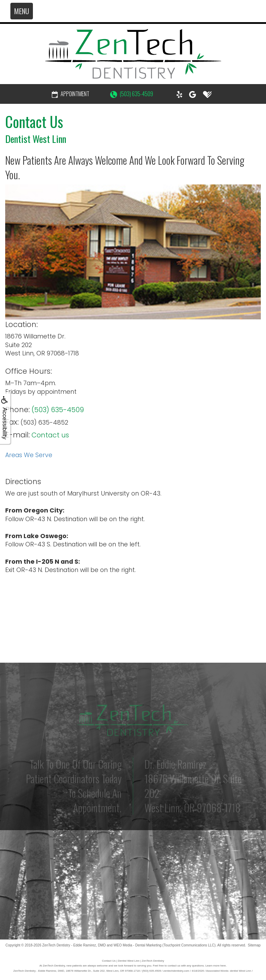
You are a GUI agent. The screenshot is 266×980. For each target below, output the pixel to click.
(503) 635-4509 (132, 94)
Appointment (70, 94)
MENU (22, 11)
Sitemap (254, 945)
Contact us (50, 435)
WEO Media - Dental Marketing (138, 945)
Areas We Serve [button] (29, 455)
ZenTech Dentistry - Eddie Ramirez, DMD (74, 945)
